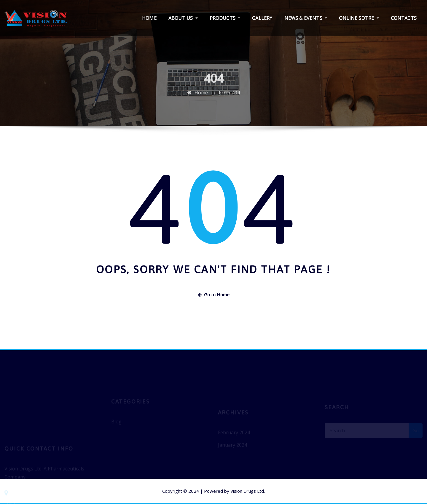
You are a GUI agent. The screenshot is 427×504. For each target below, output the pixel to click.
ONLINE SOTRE (359, 18)
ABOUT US (183, 18)
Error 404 (229, 97)
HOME (149, 18)
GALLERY (262, 18)
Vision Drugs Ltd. (248, 491)
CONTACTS (404, 18)
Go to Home (214, 295)
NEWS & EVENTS (306, 18)
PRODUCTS (225, 18)
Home (201, 97)
